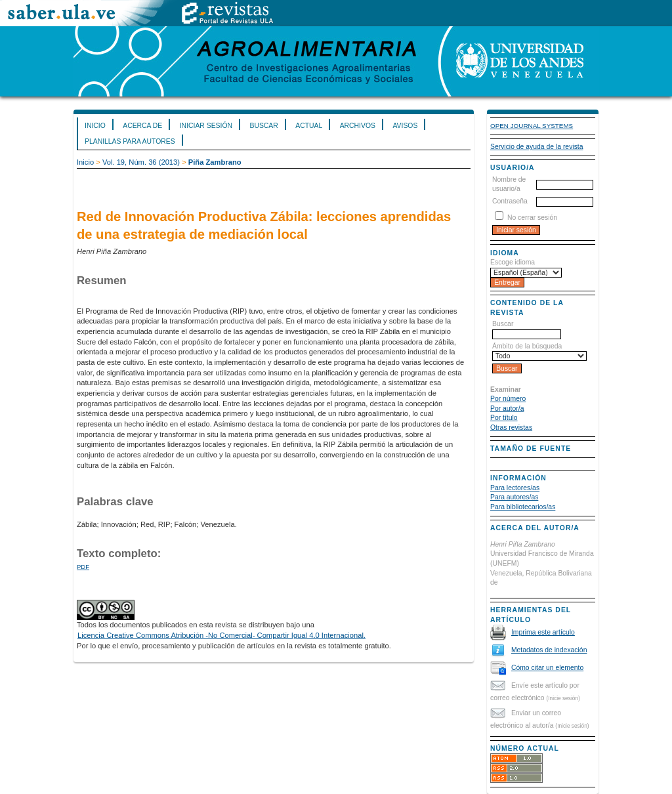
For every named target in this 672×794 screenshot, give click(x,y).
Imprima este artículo (543, 632)
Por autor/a (507, 408)
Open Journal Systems (532, 126)
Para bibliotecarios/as (523, 507)
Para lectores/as (515, 488)
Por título (504, 418)
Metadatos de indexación (549, 650)
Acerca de (142, 126)
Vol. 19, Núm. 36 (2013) (141, 162)
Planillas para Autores (130, 141)
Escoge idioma (513, 262)
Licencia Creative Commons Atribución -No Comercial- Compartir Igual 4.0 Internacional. (221, 635)
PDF (83, 567)
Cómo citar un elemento (547, 668)
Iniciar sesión (206, 126)
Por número (508, 399)
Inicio (95, 126)
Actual (309, 126)
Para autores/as (514, 497)
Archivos (358, 126)
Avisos (405, 126)
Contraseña (510, 201)
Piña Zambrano (215, 162)
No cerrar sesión (532, 218)
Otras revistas (511, 428)
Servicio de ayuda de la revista (537, 147)
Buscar (263, 126)
